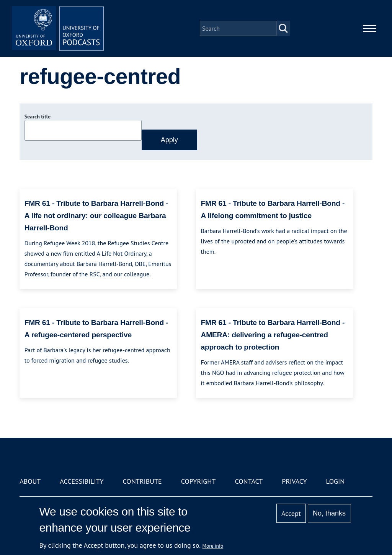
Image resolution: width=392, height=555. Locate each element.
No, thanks (329, 513)
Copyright (198, 481)
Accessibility (82, 481)
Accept (291, 513)
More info (213, 546)
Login (336, 481)
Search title (38, 117)
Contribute (142, 481)
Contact (249, 481)
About (30, 481)
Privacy (294, 481)
